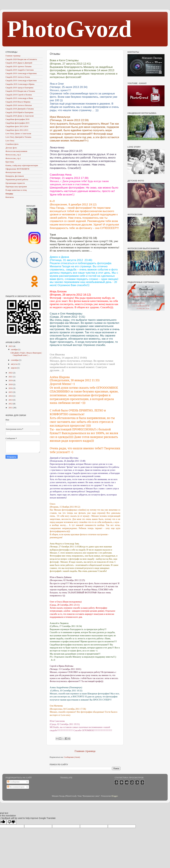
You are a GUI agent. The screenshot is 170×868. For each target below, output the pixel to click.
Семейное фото (12, 144)
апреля (14, 368)
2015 (11, 392)
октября (15, 350)
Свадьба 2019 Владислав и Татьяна (20, 91)
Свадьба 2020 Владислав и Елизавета (21, 59)
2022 (11, 373)
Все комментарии (16, 787)
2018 (11, 384)
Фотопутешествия (13, 172)
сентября (15, 360)
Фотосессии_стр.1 (13, 158)
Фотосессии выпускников (16, 151)
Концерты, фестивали (15, 176)
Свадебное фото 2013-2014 (17, 126)
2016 (11, 388)
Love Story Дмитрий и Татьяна (18, 137)
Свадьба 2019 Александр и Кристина (21, 81)
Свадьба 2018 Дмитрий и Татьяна (20, 109)
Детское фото (11, 148)
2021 (11, 377)
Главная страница (85, 751)
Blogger (115, 796)
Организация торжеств (15, 183)
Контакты (10, 197)
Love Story (10, 141)
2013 (11, 400)
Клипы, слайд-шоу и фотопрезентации (22, 165)
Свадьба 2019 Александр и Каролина (21, 73)
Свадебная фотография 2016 (17, 119)
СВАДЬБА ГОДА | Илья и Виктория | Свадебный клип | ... (26, 354)
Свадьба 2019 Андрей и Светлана (20, 70)
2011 (11, 408)
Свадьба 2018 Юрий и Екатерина (19, 112)
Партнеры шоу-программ (16, 187)
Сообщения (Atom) (72, 757)
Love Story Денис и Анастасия (18, 134)
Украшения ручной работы (17, 180)
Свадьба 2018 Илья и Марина (18, 102)
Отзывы (9, 194)
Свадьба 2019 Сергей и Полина (19, 95)
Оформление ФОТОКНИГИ (17, 169)
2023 (11, 346)
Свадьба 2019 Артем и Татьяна (18, 66)
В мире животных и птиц (16, 190)
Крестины (10, 162)
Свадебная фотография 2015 (17, 123)
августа (14, 364)
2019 (11, 380)
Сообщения (13, 782)
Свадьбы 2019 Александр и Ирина (20, 84)
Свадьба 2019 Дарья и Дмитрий (19, 63)
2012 (11, 404)
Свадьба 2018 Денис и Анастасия (20, 116)
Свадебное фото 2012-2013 (17, 130)
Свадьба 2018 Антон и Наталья (19, 105)
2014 (11, 396)
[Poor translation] (11, 822)
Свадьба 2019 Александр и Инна (19, 98)
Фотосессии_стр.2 (13, 155)
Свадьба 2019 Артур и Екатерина (19, 88)
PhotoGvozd (69, 29)
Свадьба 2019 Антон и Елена (18, 77)
